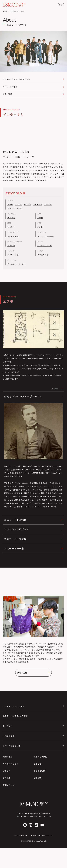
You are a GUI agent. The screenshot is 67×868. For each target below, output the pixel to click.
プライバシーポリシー (21, 835)
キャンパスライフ (11, 764)
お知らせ (37, 764)
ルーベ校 (48, 205)
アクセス (7, 771)
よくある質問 (39, 771)
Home (5, 11)
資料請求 (7, 778)
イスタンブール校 (45, 246)
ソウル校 (11, 227)
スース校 (22, 264)
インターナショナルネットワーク (33, 79)
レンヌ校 (28, 205)
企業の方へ (38, 778)
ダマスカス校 (43, 255)
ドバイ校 (11, 246)
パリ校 (10, 205)
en (61, 5)
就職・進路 (33, 94)
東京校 (40, 218)
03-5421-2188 (27, 816)
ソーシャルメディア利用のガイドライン (41, 835)
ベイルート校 (13, 255)
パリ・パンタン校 (15, 208)
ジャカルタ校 (13, 236)
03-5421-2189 (45, 816)
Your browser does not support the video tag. (33, 133)
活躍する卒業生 (40, 757)
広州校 (40, 227)
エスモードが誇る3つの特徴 (15, 716)
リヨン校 (18, 205)
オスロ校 (11, 218)
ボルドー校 (38, 205)
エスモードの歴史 (33, 87)
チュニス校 (12, 264)
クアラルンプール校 (46, 236)
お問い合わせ (9, 785)
